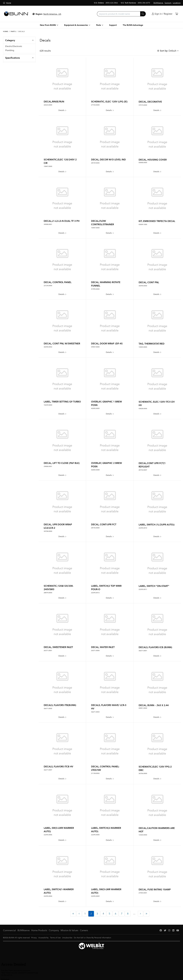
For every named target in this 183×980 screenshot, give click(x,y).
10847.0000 (48, 166)
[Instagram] (169, 930)
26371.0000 (95, 650)
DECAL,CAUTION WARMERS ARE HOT (157, 830)
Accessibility (43, 938)
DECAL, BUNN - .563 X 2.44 (154, 705)
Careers (84, 930)
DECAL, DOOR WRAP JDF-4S (107, 344)
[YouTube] (178, 930)
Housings (10, 60)
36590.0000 (143, 286)
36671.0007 (48, 770)
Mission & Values (69, 930)
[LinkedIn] (173, 930)
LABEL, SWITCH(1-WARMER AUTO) (59, 891)
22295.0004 (48, 896)
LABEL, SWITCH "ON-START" (154, 586)
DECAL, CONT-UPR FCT (104, 524)
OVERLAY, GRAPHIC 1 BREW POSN (106, 403)
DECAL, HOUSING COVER (153, 160)
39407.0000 (95, 347)
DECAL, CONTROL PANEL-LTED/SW (105, 768)
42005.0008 (95, 470)
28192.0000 (95, 528)
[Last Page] (146, 914)
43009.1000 (143, 224)
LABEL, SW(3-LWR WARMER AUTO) (59, 830)
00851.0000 (143, 708)
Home (6, 31)
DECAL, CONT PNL (149, 282)
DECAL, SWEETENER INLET (58, 647)
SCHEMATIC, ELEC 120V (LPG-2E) (109, 102)
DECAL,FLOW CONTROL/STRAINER (102, 223)
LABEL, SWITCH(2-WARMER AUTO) (106, 830)
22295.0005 (95, 835)
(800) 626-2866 (112, 3)
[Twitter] (165, 930)
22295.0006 (48, 835)
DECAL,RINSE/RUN (54, 102)
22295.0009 (95, 896)
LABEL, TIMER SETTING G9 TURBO (62, 402)
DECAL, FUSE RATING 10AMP (155, 889)
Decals (8, 68)
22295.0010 (143, 528)
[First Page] (73, 914)
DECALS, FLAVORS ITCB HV (58, 767)
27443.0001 (143, 893)
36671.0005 (48, 708)
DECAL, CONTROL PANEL (58, 282)
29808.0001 (48, 466)
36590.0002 (48, 347)
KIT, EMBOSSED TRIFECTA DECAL (157, 221)
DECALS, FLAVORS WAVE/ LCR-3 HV (109, 707)
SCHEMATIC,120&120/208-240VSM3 (59, 588)
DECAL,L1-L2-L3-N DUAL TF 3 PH (62, 221)
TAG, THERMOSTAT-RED (152, 344)
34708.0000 (48, 531)
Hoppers (9, 72)
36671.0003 (95, 712)
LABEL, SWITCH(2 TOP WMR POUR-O (106, 588)
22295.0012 (95, 593)
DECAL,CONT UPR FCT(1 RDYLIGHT (152, 465)
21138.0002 (95, 773)
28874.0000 (48, 593)
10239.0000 (48, 405)
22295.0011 (143, 589)
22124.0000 (48, 286)
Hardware (10, 56)
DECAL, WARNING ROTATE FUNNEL (106, 284)
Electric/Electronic (14, 48)
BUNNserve (24, 930)
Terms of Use (55, 938)
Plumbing (10, 52)
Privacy (34, 938)
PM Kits (9, 76)
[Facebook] (161, 930)
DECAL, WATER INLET (103, 647)
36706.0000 (143, 773)
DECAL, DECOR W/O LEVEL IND (108, 160)
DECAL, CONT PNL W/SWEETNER (62, 344)
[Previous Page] (79, 914)
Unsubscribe (67, 938)
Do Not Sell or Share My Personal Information (92, 938)
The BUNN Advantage (133, 25)
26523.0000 (48, 105)
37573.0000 (143, 105)
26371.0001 (48, 650)
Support (113, 25)
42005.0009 (95, 408)
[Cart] (177, 14)
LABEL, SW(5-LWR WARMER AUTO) (106, 891)
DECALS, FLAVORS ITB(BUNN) (60, 705)
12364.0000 (143, 835)
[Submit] (143, 14)
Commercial (9, 930)
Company (54, 930)
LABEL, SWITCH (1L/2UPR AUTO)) (157, 525)
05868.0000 (143, 163)
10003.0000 (143, 347)
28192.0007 (143, 470)
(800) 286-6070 (144, 3)
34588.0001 (48, 224)
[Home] (7, 3)
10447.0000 (95, 228)
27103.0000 (95, 105)
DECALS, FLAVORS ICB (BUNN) (155, 647)
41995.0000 (95, 289)
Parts (13, 31)
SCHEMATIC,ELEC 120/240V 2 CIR (60, 161)
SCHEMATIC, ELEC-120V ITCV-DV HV (157, 403)
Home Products (39, 930)
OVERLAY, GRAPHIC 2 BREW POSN (106, 465)
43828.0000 (143, 409)
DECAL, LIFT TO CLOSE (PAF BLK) (62, 463)
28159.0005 (95, 163)
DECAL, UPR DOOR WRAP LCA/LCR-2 (58, 526)
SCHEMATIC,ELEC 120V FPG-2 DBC (155, 768)
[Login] (162, 14)
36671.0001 (143, 651)
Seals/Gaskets (12, 64)
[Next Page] (140, 914)
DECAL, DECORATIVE (150, 102)
